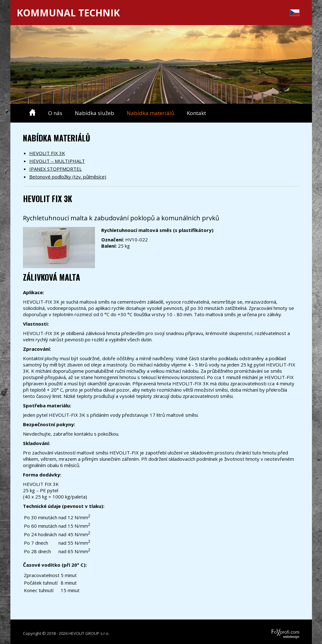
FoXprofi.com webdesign (268, 631)
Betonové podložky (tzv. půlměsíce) (68, 177)
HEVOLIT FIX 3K (47, 153)
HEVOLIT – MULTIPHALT (57, 161)
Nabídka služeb (94, 113)
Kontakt (196, 113)
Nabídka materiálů (150, 113)
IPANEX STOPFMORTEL (56, 169)
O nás (55, 113)
